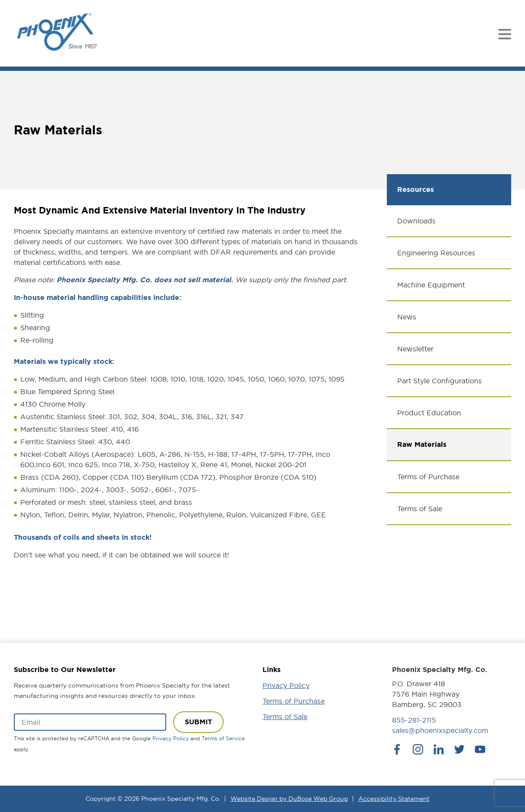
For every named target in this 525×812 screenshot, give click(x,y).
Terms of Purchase (428, 477)
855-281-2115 (414, 720)
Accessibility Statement (394, 799)
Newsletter (415, 349)
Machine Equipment (431, 285)
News (407, 317)
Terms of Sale (420, 509)
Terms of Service (223, 738)
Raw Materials (422, 444)
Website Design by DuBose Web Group (289, 799)
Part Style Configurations (440, 381)
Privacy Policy (171, 738)
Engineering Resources (436, 253)
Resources (416, 189)
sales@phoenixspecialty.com (440, 730)
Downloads (416, 221)
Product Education (429, 413)
